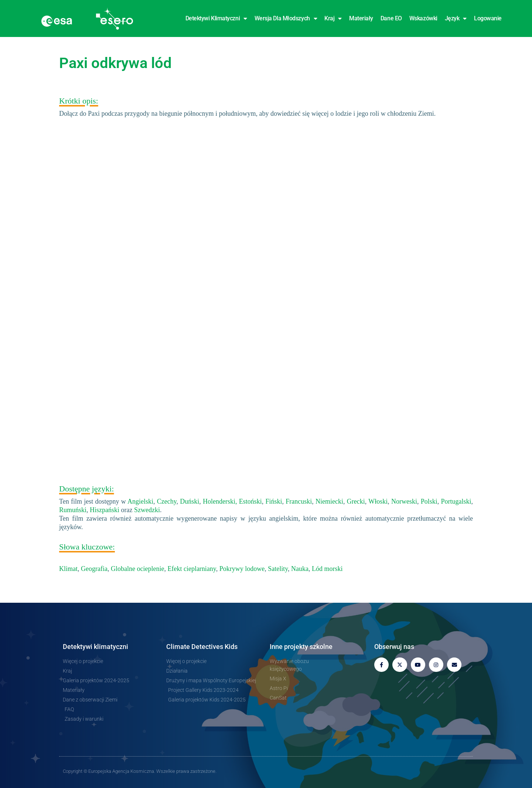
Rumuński (73, 510)
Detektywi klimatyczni (216, 18)
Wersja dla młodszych (286, 18)
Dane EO (391, 18)
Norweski (404, 501)
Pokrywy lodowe (242, 569)
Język (456, 18)
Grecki (356, 501)
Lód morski (327, 569)
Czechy (167, 501)
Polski (429, 501)
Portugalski (456, 501)
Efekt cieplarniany (192, 569)
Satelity (278, 569)
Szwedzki (147, 510)
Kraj (333, 18)
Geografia (94, 569)
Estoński (250, 501)
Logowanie (488, 18)
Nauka (300, 569)
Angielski (140, 501)
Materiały (361, 18)
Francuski (299, 501)
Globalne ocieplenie (137, 569)
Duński (190, 501)
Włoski (378, 501)
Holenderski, (220, 501)
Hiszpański (105, 510)
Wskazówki (423, 18)
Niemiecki (329, 501)
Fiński (274, 501)
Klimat (68, 569)
